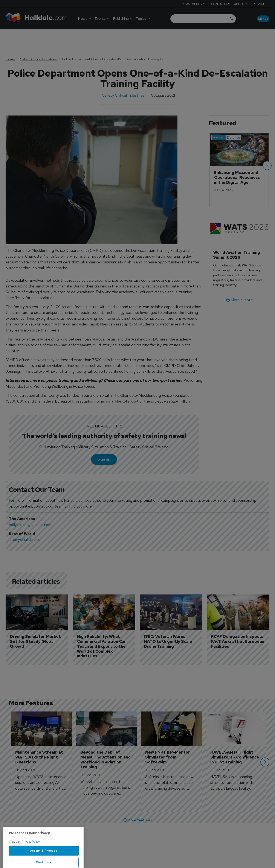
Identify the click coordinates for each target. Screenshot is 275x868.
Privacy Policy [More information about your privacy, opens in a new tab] (31, 857)
